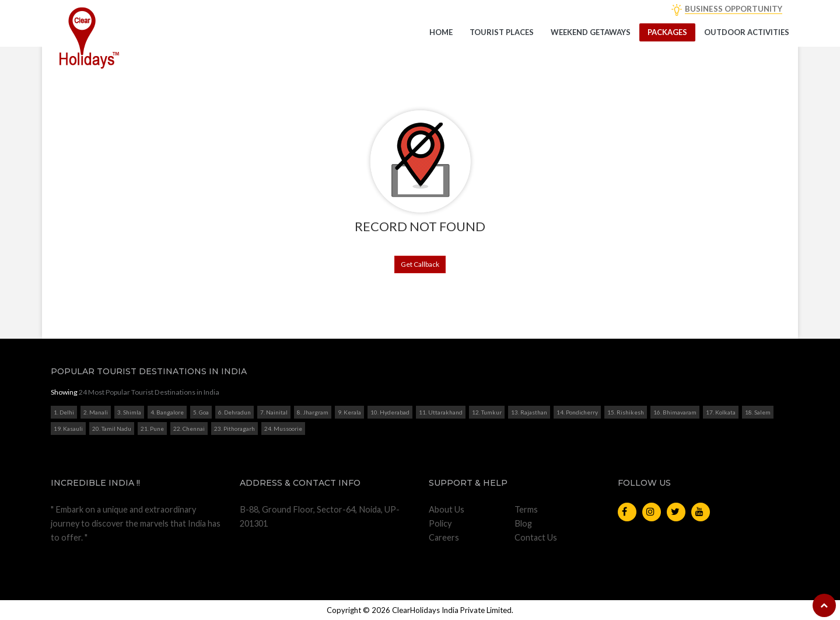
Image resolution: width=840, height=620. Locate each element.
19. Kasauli (68, 429)
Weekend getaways (591, 32)
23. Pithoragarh (235, 429)
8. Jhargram (313, 412)
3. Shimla (129, 412)
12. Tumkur (487, 412)
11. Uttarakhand (441, 412)
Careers (444, 537)
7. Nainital (274, 412)
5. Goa (201, 412)
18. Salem (758, 412)
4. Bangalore (167, 412)
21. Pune (152, 429)
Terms (526, 509)
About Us (447, 509)
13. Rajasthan (529, 412)
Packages (667, 32)
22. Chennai (189, 429)
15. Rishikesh (626, 412)
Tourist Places (502, 32)
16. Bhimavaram (675, 412)
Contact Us (536, 537)
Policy (440, 523)
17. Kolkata (721, 412)
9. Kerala (349, 412)
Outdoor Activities (747, 32)
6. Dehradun (235, 412)
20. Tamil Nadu (112, 429)
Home (441, 32)
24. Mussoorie (283, 429)
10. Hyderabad (390, 412)
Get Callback (420, 264)
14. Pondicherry (577, 412)
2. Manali (96, 412)
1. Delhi (64, 412)
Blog (523, 523)
